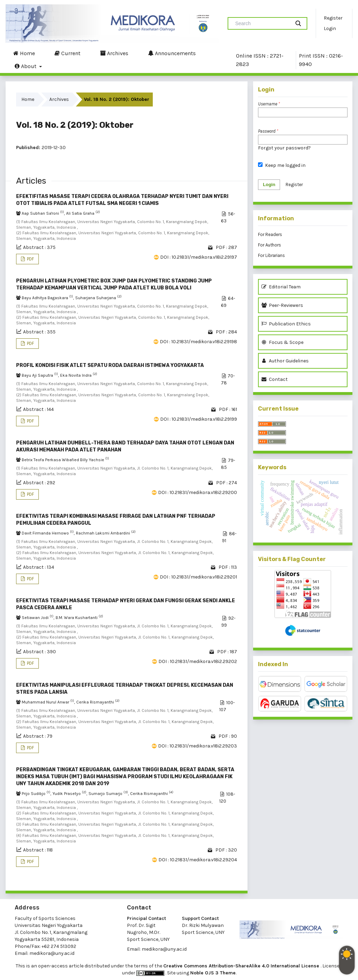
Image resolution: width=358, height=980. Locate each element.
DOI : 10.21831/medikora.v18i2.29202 (198, 661)
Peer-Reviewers (283, 305)
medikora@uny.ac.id (52, 953)
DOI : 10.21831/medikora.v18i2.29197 (199, 257)
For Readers (270, 234)
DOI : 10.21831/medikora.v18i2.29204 (198, 860)
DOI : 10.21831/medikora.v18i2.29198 (198, 342)
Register (333, 18)
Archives (114, 53)
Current (67, 53)
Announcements (172, 53)
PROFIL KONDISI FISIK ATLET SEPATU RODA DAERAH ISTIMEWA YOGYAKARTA (110, 365)
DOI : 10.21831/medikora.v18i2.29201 (198, 577)
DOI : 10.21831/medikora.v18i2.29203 (198, 746)
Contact (275, 379)
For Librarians (271, 255)
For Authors (270, 245)
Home (24, 53)
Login (330, 28)
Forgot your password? (284, 148)
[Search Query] (262, 23)
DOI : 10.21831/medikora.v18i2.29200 (198, 492)
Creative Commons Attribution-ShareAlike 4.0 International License (242, 966)
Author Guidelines (285, 361)
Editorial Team (281, 287)
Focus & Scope (282, 342)
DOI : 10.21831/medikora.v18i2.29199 (199, 419)
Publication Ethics (286, 324)
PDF (30, 259)
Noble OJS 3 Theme (213, 973)
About (26, 66)
